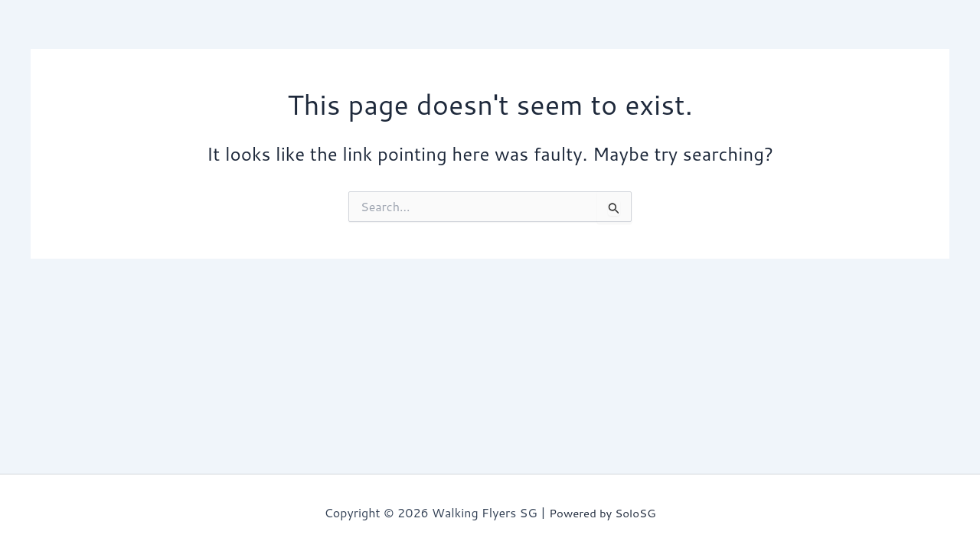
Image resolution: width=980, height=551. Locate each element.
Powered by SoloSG (602, 512)
